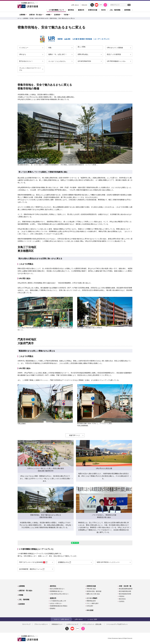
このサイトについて (72, 624)
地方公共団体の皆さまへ (57, 589)
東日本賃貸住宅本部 (125, 594)
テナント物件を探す (93, 603)
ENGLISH (84, 5)
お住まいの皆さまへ (56, 603)
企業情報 (22, 15)
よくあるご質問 (92, 619)
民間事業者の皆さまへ (57, 591)
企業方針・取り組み (36, 15)
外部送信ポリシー (57, 624)
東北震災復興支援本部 (126, 589)
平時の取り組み (91, 589)
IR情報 (48, 15)
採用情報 (127, 10)
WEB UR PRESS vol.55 (42, 18)
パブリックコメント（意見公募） (92, 624)
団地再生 (53, 608)
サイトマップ (26, 624)
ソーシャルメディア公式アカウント (117, 624)
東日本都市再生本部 (125, 591)
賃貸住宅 (81, 10)
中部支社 (122, 596)
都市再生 (71, 10)
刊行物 (66, 15)
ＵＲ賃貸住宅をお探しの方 (58, 601)
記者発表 (57, 15)
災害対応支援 (93, 10)
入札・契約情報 (115, 10)
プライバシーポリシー (41, 624)
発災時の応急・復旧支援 (94, 591)
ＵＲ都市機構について (56, 10)
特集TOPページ (75, 435)
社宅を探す (90, 606)
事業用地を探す (91, 601)
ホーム (19, 18)
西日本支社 (122, 599)
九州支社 (122, 601)
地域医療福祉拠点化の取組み (59, 606)
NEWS (103, 10)
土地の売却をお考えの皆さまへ (59, 594)
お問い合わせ (75, 5)
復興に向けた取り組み (93, 594)
